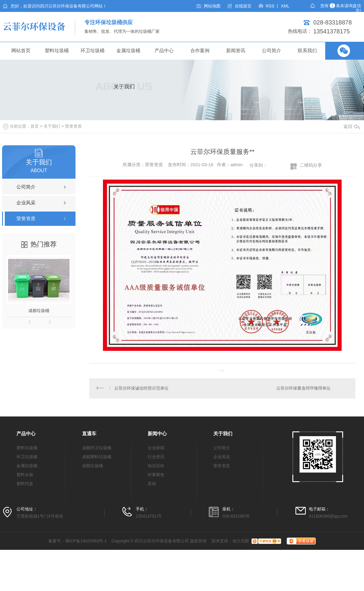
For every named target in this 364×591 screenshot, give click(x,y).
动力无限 (241, 542)
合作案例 (200, 51)
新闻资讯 (236, 51)
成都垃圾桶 (39, 311)
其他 (152, 484)
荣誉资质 (73, 126)
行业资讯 (156, 458)
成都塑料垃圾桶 (97, 458)
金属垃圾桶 (128, 51)
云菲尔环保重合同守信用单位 (303, 389)
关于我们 (52, 126)
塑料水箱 (25, 476)
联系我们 (307, 51)
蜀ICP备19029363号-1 (86, 542)
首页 (35, 126)
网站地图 (212, 6)
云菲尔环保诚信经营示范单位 (142, 389)
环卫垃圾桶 (92, 51)
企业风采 (222, 458)
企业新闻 (156, 449)
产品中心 (164, 51)
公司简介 (272, 51)
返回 (351, 126)
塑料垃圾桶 (57, 51)
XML (285, 6)
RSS (270, 6)
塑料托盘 (25, 484)
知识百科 (156, 467)
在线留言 (243, 6)
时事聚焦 (156, 476)
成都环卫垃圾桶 (97, 449)
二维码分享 (311, 165)
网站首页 (21, 51)
